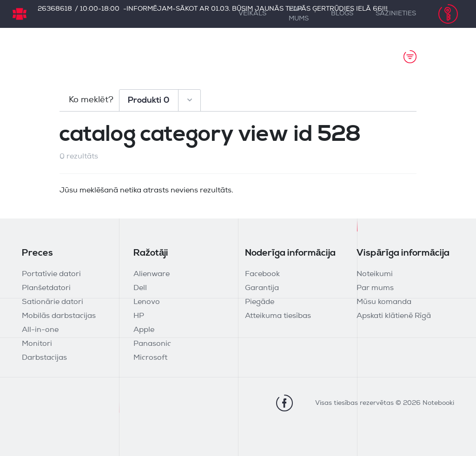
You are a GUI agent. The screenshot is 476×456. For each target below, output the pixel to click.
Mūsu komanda (384, 302)
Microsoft (150, 358)
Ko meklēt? (91, 100)
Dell (140, 288)
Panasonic (152, 344)
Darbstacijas (44, 358)
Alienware (152, 274)
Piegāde (260, 302)
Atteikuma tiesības (278, 316)
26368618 (55, 9)
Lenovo (147, 302)
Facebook (262, 274)
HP (139, 316)
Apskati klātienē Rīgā (394, 316)
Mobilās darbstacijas (59, 316)
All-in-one (40, 330)
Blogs (342, 14)
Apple (144, 330)
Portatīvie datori (51, 274)
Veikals (252, 14)
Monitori (37, 344)
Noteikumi (375, 274)
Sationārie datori (53, 302)
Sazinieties (396, 14)
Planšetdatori (46, 288)
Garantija (262, 288)
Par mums (299, 14)
